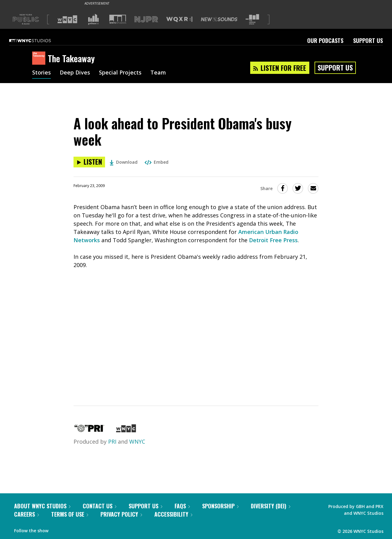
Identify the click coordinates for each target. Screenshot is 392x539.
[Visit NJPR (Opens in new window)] (146, 19)
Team (158, 73)
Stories (41, 73)
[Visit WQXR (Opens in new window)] (179, 19)
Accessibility (173, 514)
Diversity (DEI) (271, 506)
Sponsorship (220, 506)
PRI (112, 442)
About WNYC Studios (42, 506)
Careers (26, 514)
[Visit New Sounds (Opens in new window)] (219, 19)
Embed (156, 162)
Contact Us (100, 506)
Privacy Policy (121, 514)
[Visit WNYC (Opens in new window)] (67, 19)
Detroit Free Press (273, 240)
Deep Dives (75, 73)
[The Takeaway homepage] (40, 59)
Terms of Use (70, 514)
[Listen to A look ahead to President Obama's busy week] (89, 162)
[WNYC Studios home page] (38, 40)
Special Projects (120, 73)
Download (124, 162)
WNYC (137, 442)
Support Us (368, 40)
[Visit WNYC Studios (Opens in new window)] (118, 19)
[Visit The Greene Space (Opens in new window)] (252, 19)
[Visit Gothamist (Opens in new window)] (93, 19)
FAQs (182, 506)
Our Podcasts (325, 40)
